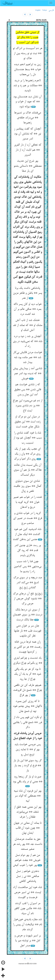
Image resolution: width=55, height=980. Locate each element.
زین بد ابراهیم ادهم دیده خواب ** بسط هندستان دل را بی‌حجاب (27, 69)
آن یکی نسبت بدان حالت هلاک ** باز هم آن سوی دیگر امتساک (28, 470)
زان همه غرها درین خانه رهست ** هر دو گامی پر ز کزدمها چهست (27, 647)
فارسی (51, 10)
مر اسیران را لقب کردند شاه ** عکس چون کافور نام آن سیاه (28, 908)
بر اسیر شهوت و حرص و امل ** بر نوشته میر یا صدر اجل (27, 941)
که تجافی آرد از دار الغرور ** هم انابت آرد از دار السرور (28, 150)
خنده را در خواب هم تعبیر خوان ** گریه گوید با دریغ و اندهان (28, 502)
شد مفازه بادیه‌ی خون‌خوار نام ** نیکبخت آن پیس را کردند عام (27, 925)
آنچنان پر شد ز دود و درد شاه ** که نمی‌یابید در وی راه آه (28, 341)
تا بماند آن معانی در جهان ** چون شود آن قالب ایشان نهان (28, 828)
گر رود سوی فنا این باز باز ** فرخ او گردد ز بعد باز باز (27, 766)
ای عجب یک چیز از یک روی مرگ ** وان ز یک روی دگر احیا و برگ (27, 454)
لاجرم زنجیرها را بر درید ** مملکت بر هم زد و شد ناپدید (28, 86)
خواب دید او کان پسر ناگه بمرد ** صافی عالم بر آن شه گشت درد (28, 309)
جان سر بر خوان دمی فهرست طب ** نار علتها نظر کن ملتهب (27, 631)
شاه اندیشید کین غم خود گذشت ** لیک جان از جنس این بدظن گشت (27, 534)
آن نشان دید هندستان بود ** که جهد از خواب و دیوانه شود (27, 102)
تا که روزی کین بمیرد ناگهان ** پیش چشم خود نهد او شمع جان (27, 706)
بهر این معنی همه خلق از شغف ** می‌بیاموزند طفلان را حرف (28, 812)
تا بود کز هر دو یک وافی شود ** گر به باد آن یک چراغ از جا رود (28, 674)
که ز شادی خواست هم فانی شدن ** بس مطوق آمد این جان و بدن (27, 390)
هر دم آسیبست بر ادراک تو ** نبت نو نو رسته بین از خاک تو (27, 53)
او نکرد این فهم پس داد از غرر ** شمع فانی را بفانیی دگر (27, 722)
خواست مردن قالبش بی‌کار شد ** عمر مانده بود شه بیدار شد (28, 357)
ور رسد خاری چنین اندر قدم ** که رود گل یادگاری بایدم (27, 550)
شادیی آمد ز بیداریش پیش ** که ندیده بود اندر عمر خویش (27, 374)
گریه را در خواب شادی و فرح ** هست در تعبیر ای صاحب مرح (28, 518)
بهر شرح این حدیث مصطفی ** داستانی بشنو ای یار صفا (28, 166)
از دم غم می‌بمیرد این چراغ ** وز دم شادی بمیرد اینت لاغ (27, 406)
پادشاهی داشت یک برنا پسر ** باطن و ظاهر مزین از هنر (28, 293)
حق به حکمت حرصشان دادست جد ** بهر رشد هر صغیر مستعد (27, 844)
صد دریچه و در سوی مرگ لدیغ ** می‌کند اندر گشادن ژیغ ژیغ (28, 583)
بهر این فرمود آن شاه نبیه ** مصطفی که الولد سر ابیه (28, 796)
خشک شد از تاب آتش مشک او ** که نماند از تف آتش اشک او (27, 325)
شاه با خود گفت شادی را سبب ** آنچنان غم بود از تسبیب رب (28, 438)
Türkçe (45, 10)
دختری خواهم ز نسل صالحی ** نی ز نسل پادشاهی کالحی (27, 876)
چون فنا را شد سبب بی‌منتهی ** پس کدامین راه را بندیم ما (28, 566)
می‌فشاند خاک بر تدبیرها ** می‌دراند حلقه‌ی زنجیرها (28, 118)
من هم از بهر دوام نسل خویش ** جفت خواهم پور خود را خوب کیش (27, 860)
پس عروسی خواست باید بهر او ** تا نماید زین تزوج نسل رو (28, 749)
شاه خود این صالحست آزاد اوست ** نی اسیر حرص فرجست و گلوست (27, 892)
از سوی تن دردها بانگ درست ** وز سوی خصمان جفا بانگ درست (27, 615)
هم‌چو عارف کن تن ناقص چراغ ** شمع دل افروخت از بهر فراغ (28, 690)
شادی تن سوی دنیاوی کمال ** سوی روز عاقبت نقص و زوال (27, 486)
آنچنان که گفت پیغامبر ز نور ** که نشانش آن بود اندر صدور (27, 134)
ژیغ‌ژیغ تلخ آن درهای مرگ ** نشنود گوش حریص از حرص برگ (28, 599)
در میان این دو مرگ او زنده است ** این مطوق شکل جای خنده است (28, 422)
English (38, 10)
